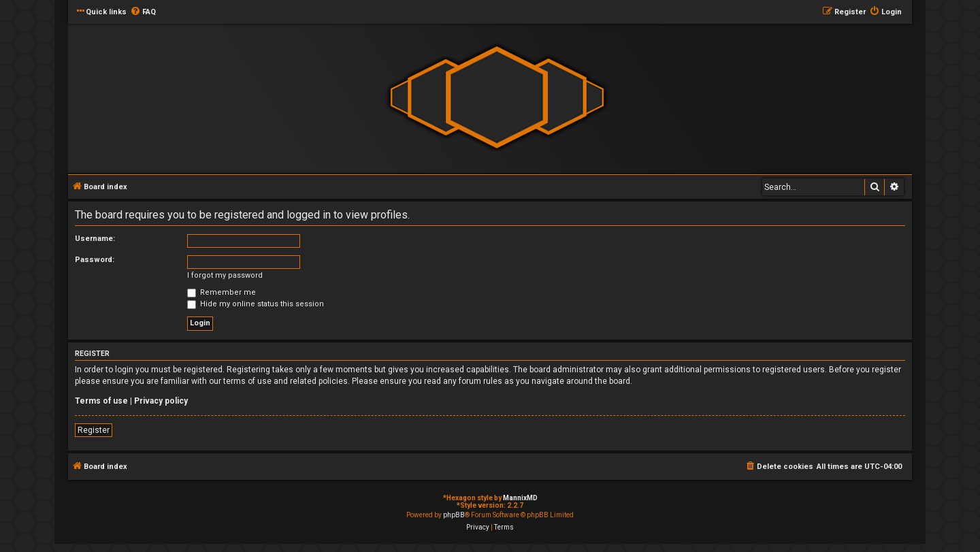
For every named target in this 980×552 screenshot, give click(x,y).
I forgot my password (225, 275)
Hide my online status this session (256, 304)
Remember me (222, 292)
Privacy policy (161, 401)
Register (94, 430)
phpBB (454, 515)
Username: (95, 239)
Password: (95, 260)
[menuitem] (143, 12)
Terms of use (101, 401)
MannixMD (520, 498)
